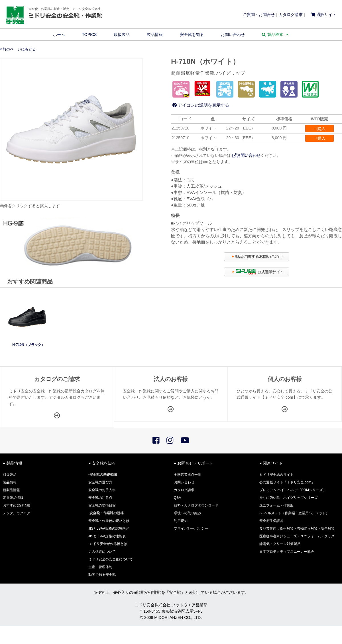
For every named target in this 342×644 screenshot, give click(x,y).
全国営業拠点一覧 (188, 475)
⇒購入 (319, 129)
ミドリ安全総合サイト (276, 475)
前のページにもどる (18, 49)
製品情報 (155, 35)
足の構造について (102, 552)
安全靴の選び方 (100, 482)
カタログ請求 (291, 15)
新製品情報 (11, 490)
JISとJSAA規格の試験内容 (109, 528)
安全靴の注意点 (100, 498)
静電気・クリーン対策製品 (280, 544)
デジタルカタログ (17, 513)
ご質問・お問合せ (259, 15)
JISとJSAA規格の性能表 (107, 536)
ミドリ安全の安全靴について (111, 559)
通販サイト (323, 15)
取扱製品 (122, 35)
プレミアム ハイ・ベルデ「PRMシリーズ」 (293, 490)
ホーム (59, 35)
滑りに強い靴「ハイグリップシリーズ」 (290, 498)
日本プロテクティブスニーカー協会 (287, 552)
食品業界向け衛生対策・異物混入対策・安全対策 (297, 528)
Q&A (177, 498)
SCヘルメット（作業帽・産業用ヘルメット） (294, 513)
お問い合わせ (233, 35)
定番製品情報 (13, 498)
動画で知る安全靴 (102, 575)
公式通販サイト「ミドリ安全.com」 (287, 482)
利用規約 (181, 521)
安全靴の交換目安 (102, 505)
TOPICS (89, 35)
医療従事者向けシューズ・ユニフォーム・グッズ (297, 536)
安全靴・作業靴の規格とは (109, 521)
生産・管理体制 (100, 567)
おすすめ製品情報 (17, 505)
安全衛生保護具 (271, 521)
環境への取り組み (188, 513)
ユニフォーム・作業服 (276, 505)
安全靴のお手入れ (102, 490)
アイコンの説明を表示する (201, 105)
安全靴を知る (192, 35)
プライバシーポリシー (191, 528)
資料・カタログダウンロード (196, 505)
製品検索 (278, 35)
